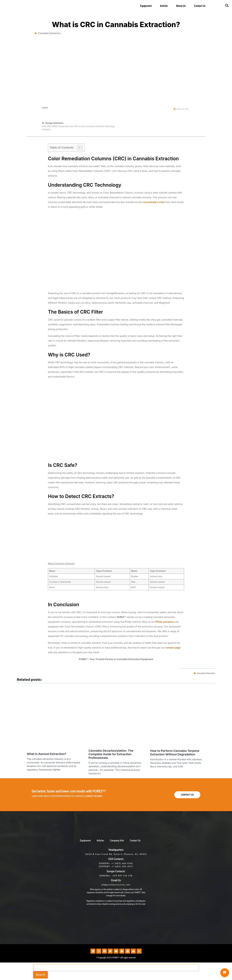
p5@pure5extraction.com (116, 885)
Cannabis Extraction (49, 33)
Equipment (146, 6)
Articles (164, 6)
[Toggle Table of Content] (78, 148)
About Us (181, 6)
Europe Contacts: (116, 871)
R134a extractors (165, 622)
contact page (173, 648)
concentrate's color (154, 202)
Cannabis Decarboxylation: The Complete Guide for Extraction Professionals (111, 754)
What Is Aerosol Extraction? (46, 754)
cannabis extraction (206, 673)
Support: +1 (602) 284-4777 (116, 866)
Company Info (117, 840)
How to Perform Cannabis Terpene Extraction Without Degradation (175, 753)
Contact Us (200, 6)
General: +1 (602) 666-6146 (116, 863)
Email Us (116, 880)
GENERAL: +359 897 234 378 (116, 876)
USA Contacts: (116, 859)
